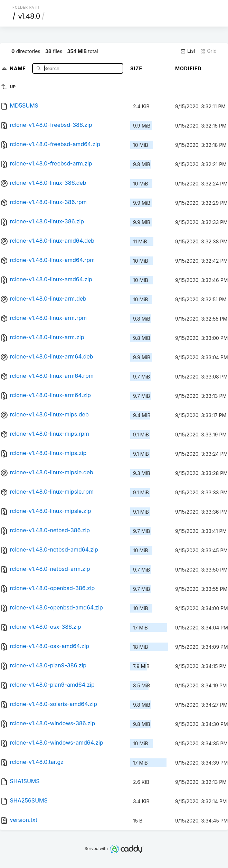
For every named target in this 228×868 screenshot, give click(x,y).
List (188, 51)
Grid (208, 51)
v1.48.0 (29, 16)
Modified (188, 68)
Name (18, 68)
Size (136, 68)
